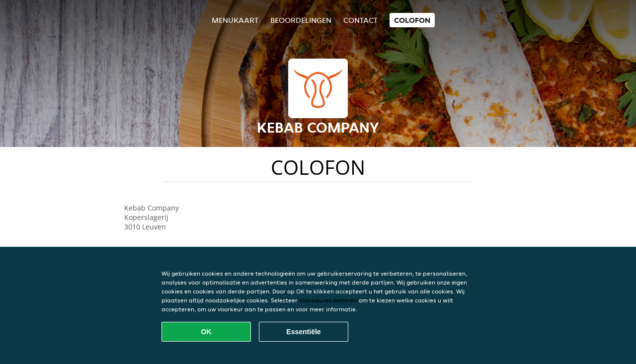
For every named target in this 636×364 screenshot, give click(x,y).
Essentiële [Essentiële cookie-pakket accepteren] (303, 332)
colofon (412, 20)
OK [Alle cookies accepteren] (206, 332)
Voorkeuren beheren (328, 300)
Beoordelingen (301, 20)
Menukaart (235, 20)
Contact (360, 20)
